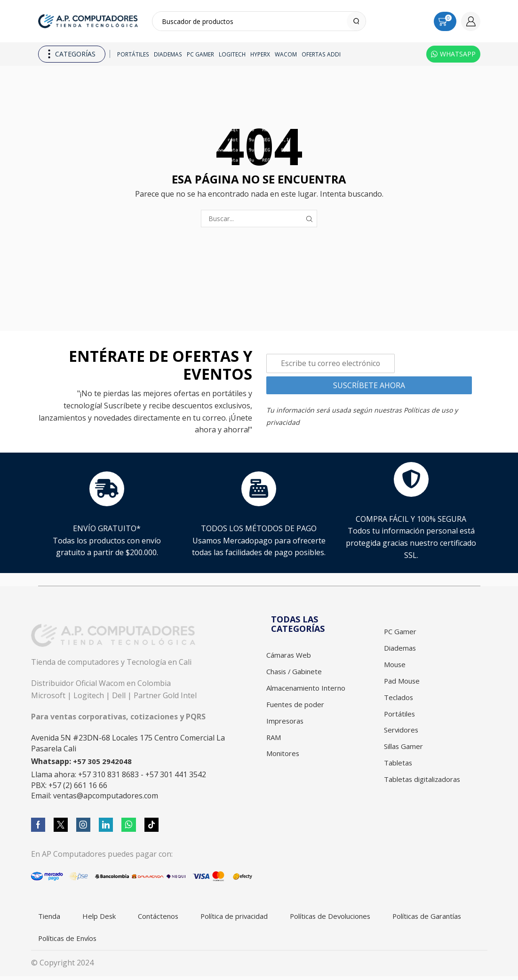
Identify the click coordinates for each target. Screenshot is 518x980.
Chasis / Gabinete (297, 673)
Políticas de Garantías (77, 941)
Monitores (284, 758)
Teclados (399, 701)
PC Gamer (200, 54)
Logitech (232, 54)
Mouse (396, 666)
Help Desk (104, 917)
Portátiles (133, 54)
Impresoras (287, 724)
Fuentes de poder (297, 707)
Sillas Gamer (406, 752)
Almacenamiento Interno (310, 690)
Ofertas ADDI (321, 54)
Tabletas (399, 769)
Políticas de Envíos (169, 941)
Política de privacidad (249, 917)
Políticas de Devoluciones (352, 917)
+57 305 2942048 (103, 762)
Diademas (168, 54)
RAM (275, 741)
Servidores (402, 735)
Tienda (51, 917)
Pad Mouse (403, 684)
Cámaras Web (291, 655)
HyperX (260, 54)
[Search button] (356, 21)
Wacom (286, 54)
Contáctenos (167, 917)
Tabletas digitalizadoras (426, 787)
